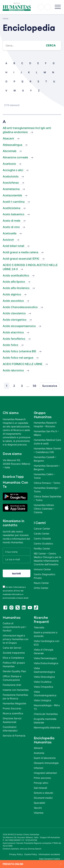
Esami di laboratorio (45, 758)
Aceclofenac (11, 183)
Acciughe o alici (13, 170)
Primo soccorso (42, 778)
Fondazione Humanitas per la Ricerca (15, 697)
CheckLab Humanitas (46, 714)
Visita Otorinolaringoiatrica (45, 694)
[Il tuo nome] (17, 552)
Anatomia (39, 753)
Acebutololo (11, 176)
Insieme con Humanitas (16, 690)
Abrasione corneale (15, 157)
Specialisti (39, 803)
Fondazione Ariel (12, 685)
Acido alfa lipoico (14, 282)
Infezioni (38, 768)
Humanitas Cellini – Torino (44, 476)
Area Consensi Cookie (49, 859)
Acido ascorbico (13, 301)
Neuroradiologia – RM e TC (47, 707)
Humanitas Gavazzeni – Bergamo (47, 467)
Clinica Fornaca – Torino (47, 483)
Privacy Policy (16, 854)
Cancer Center (42, 529)
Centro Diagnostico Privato (44, 576)
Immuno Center (42, 569)
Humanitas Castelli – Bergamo (45, 459)
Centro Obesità (42, 539)
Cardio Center (42, 534)
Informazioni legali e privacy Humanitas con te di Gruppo (16, 639)
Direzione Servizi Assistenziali (12, 720)
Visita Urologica (42, 700)
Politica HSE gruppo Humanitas (14, 664)
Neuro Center (41, 583)
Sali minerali (40, 788)
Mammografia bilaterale (47, 727)
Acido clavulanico (14, 313)
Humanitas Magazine (14, 703)
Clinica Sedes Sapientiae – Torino (48, 498)
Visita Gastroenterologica (44, 670)
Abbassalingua (12, 145)
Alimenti (38, 748)
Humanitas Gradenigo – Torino (47, 490)
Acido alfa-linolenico (16, 288)
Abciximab (10, 151)
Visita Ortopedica (43, 687)
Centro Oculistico (43, 544)
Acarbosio (9, 164)
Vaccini (38, 808)
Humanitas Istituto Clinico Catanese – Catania (44, 509)
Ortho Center (41, 588)
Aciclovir (8, 240)
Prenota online (13, 864)
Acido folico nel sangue (18, 358)
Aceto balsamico (14, 214)
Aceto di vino (11, 227)
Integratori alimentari (45, 773)
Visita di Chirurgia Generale (44, 651)
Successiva (50, 386)
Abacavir (8, 138)
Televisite (39, 627)
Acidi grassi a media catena (20, 252)
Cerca (51, 45)
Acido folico (10, 345)
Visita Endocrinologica (46, 663)
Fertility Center (42, 548)
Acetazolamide (12, 195)
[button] (58, 7)
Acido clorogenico (15, 320)
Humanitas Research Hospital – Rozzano (45, 424)
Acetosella (10, 233)
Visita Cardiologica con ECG (47, 643)
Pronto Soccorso (12, 708)
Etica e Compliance (13, 658)
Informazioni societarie (49, 854)
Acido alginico (12, 294)
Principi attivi (41, 783)
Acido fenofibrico (14, 339)
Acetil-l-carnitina (14, 202)
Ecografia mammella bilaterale (45, 721)
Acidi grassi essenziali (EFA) (21, 259)
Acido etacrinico (13, 332)
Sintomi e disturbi (43, 793)
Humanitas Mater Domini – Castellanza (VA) (47, 450)
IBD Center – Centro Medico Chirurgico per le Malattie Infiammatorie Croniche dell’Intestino (47, 559)
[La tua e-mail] (17, 559)
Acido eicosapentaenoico (19, 326)
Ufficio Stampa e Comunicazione (12, 678)
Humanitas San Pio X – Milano (46, 433)
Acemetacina (11, 189)
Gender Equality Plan (14, 671)
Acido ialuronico (13, 370)
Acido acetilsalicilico (16, 275)
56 (34, 386)
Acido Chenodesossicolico (20, 307)
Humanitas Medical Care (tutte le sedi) (47, 442)
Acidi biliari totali (13, 246)
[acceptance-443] (4, 587)
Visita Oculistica (43, 682)
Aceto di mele (12, 221)
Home (6, 18)
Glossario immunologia (46, 763)
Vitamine (39, 813)
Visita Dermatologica (45, 658)
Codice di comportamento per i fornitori (14, 627)
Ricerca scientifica (13, 713)
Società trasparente (14, 653)
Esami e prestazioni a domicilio (46, 634)
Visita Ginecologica (44, 677)
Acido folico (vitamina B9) (19, 351)
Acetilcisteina (12, 208)
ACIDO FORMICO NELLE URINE (23, 364)
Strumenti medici (43, 798)
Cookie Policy (31, 854)
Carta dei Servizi (12, 648)
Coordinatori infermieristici (10, 729)
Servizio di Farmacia (14, 736)
